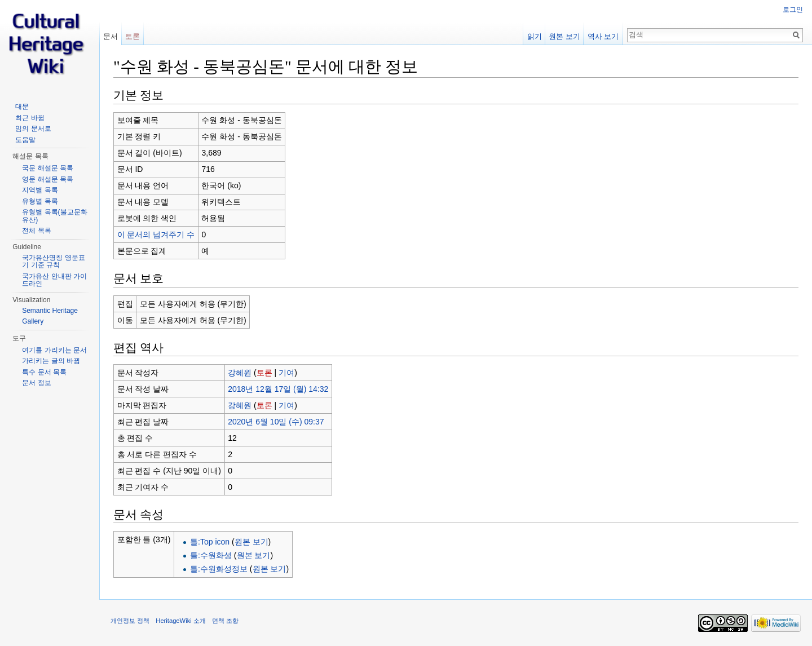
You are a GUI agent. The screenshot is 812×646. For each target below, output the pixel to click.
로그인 (793, 10)
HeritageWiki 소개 (181, 621)
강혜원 (240, 373)
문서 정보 (36, 383)
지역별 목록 (40, 190)
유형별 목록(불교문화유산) (54, 216)
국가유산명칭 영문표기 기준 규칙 (53, 262)
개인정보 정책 (130, 621)
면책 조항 (225, 621)
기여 (286, 373)
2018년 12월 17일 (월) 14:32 (278, 389)
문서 (111, 36)
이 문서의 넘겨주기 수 (156, 234)
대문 (22, 107)
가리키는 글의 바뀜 (51, 361)
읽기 (535, 36)
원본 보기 (251, 542)
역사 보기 (603, 36)
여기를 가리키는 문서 (54, 350)
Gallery (33, 321)
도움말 (25, 140)
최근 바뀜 (30, 118)
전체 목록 (36, 231)
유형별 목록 (40, 201)
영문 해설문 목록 (48, 179)
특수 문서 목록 (44, 372)
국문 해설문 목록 (48, 168)
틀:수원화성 (211, 555)
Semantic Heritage (50, 311)
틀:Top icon (210, 542)
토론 (264, 373)
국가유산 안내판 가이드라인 (54, 280)
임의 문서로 (33, 129)
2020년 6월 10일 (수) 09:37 (276, 422)
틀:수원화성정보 (219, 569)
